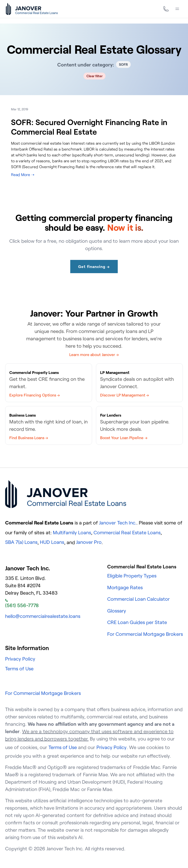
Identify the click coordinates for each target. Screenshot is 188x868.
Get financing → (94, 267)
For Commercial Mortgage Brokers (145, 634)
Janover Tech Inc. (118, 523)
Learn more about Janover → (94, 355)
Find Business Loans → (29, 438)
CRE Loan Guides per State (137, 622)
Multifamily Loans (72, 532)
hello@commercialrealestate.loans (43, 616)
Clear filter (95, 76)
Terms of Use (19, 669)
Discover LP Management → (124, 395)
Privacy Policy (20, 659)
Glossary (117, 611)
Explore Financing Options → (35, 395)
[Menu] (177, 9)
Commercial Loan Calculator (138, 599)
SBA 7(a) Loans (21, 542)
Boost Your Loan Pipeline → (124, 438)
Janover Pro (89, 542)
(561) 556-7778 (22, 604)
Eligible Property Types (132, 576)
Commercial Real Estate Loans (127, 532)
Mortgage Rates (125, 587)
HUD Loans (52, 542)
